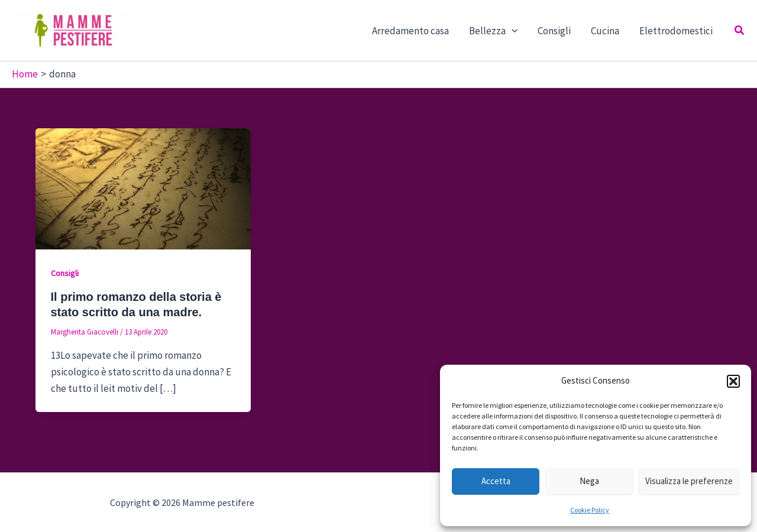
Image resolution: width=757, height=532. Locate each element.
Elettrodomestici (676, 31)
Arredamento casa (410, 31)
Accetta (496, 481)
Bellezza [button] (493, 31)
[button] (733, 381)
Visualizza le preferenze (689, 481)
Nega (589, 481)
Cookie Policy (590, 510)
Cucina (605, 31)
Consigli (554, 31)
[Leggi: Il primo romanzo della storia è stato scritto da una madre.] (143, 187)
